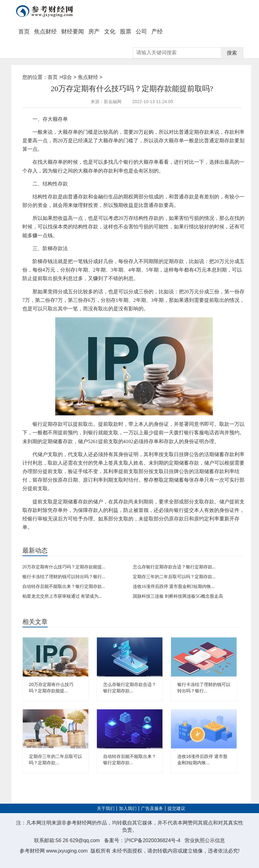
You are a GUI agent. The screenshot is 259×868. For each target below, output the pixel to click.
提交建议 (176, 809)
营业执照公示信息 (205, 840)
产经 (157, 32)
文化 (110, 32)
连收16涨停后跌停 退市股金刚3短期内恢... (174, 586)
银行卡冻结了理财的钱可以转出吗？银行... (64, 577)
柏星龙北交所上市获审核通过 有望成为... (62, 596)
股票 (126, 32)
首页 (24, 32)
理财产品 (79, 538)
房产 (94, 32)
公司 (141, 32)
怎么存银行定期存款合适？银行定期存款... (174, 567)
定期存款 (46, 538)
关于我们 (106, 809)
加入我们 (128, 809)
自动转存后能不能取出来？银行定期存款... (64, 586)
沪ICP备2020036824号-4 (152, 840)
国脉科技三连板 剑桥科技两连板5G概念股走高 (178, 596)
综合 (67, 77)
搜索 (232, 53)
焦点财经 (45, 32)
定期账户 (95, 538)
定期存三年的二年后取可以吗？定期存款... (174, 577)
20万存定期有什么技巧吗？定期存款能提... (64, 567)
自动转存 (62, 538)
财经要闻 (73, 32)
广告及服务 (152, 809)
